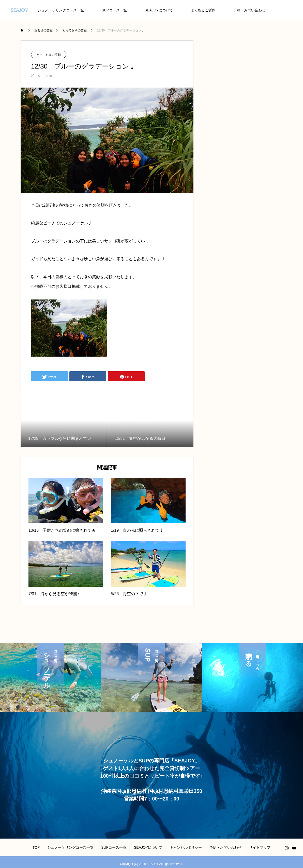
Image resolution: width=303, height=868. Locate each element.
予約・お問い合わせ (249, 10)
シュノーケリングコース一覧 (61, 10)
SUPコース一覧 (114, 10)
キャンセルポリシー (186, 847)
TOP (36, 847)
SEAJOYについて (159, 10)
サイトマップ (260, 847)
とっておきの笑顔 (49, 55)
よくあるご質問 (203, 10)
